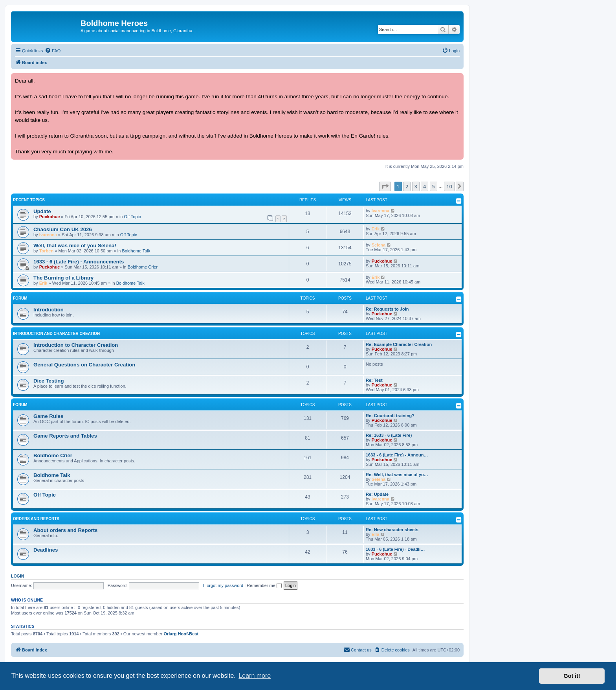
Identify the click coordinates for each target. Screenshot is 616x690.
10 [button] (449, 186)
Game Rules (48, 416)
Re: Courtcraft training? (390, 416)
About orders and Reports (65, 530)
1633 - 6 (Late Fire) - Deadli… (395, 549)
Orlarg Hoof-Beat (181, 634)
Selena (379, 245)
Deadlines (46, 550)
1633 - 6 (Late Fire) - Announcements (79, 262)
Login (17, 576)
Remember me (264, 585)
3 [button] (416, 186)
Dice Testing (49, 381)
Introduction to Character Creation (76, 345)
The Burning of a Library (63, 278)
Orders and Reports (36, 519)
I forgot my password (223, 585)
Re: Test (374, 380)
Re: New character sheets (392, 530)
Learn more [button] (255, 676)
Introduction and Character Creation (56, 334)
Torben (46, 251)
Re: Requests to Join (387, 309)
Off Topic (133, 217)
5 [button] (434, 186)
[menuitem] (53, 51)
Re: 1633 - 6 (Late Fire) (389, 435)
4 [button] (424, 186)
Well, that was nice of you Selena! (75, 246)
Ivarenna (380, 211)
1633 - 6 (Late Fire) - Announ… (397, 455)
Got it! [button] (572, 676)
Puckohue (50, 217)
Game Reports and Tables (65, 436)
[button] (385, 186)
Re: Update (377, 494)
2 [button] (407, 186)
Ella (376, 534)
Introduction (49, 310)
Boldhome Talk (136, 251)
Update (42, 211)
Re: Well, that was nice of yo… (397, 475)
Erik (376, 229)
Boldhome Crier (143, 267)
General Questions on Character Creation (84, 365)
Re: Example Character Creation (399, 344)
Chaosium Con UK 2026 (63, 229)
